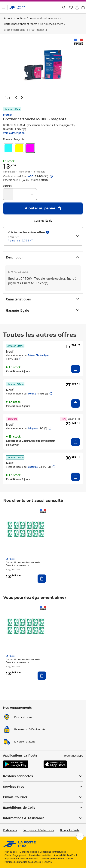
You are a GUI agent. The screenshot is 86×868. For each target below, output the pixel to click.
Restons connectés (43, 776)
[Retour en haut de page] (80, 837)
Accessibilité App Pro (64, 855)
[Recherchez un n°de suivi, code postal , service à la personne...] (64, 7)
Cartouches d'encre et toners (21, 24)
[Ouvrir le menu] (4, 7)
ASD (31, 176)
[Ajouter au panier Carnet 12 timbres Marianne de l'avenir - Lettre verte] (42, 579)
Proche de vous (23, 717)
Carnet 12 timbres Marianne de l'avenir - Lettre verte (23, 564)
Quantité (7, 186)
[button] (71, 7)
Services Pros (43, 787)
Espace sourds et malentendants (21, 858)
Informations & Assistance (43, 818)
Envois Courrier (43, 797)
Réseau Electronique (38, 355)
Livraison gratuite (25, 741)
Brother (7, 115)
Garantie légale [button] (43, 221)
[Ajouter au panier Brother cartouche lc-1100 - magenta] (43, 208)
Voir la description (14, 133)
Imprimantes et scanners (44, 18)
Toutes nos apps (73, 756)
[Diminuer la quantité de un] (8, 194)
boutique (21, 18)
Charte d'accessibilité (40, 855)
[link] (8, 148)
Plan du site (11, 852)
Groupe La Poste (70, 830)
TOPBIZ (32, 394)
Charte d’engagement (15, 855)
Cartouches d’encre (52, 24)
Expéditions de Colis (43, 808)
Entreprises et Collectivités (38, 830)
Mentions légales (28, 852)
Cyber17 (48, 862)
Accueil (8, 18)
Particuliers (10, 830)
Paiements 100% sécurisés (30, 729)
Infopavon (33, 428)
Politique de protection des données (23, 862)
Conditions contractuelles (53, 852)
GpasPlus (33, 467)
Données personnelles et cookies (57, 858)
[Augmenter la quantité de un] (32, 194)
